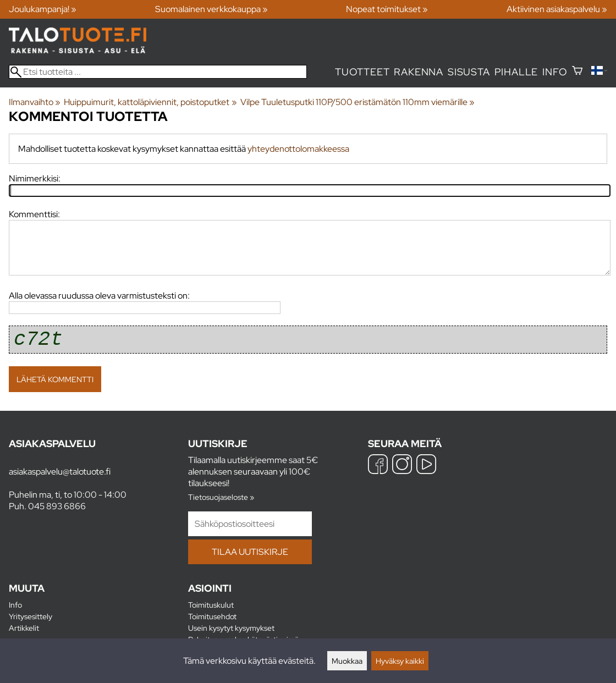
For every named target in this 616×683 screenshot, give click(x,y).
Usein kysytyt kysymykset (231, 628)
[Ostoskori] (577, 72)
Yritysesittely (31, 616)
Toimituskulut (211, 605)
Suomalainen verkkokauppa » (211, 9)
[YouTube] (426, 466)
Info (555, 72)
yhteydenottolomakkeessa (298, 149)
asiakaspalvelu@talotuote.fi (60, 472)
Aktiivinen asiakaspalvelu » (557, 9)
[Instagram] (402, 466)
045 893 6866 (57, 506)
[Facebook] (378, 466)
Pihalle (516, 72)
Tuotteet (362, 72)
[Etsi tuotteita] (158, 72)
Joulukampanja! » (43, 9)
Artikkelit (24, 628)
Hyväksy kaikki (400, 661)
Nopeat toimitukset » (387, 9)
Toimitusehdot (212, 616)
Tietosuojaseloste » (221, 497)
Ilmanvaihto (35, 102)
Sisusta (469, 72)
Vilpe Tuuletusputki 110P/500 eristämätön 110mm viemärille (358, 102)
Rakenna (419, 72)
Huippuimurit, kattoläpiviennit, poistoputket (150, 102)
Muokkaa (347, 661)
